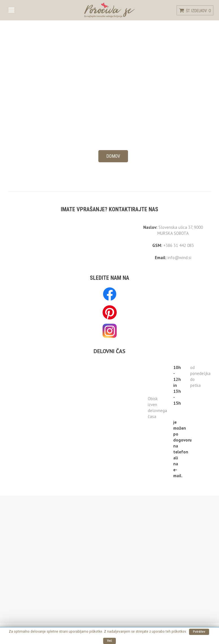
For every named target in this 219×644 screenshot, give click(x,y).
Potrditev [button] (199, 632)
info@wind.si (179, 258)
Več (109, 641)
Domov (113, 156)
